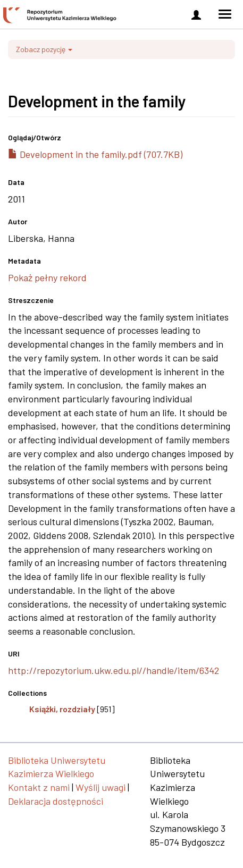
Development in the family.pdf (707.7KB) (95, 154)
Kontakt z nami (39, 787)
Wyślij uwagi (100, 787)
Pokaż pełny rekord (47, 277)
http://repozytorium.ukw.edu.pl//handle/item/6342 (114, 670)
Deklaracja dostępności (56, 801)
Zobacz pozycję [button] (44, 49)
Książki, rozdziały (62, 709)
